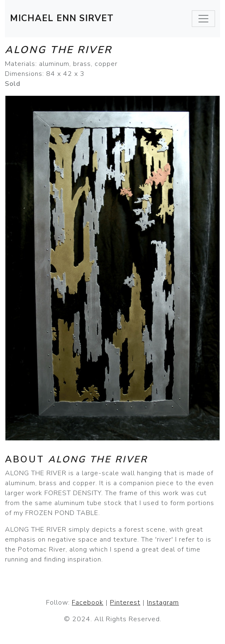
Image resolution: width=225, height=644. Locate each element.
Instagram (163, 603)
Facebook (88, 603)
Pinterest (125, 603)
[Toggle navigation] (203, 19)
